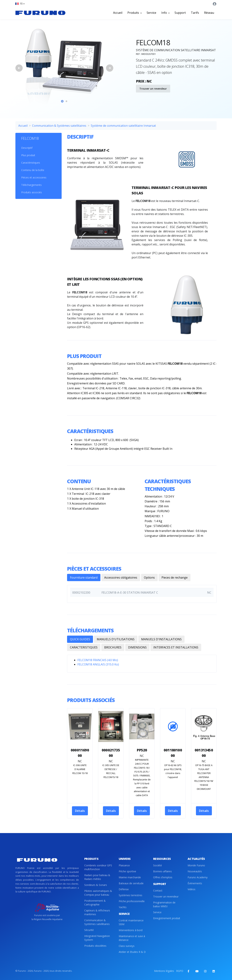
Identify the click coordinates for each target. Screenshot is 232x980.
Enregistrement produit (167, 918)
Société (158, 865)
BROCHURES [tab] (113, 647)
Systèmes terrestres (130, 895)
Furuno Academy (198, 877)
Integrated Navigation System (97, 938)
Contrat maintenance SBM (131, 922)
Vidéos (191, 889)
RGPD (180, 971)
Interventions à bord (131, 930)
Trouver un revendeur (153, 89)
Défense (124, 889)
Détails (80, 811)
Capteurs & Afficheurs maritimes (97, 912)
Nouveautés (195, 871)
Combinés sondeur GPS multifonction (98, 867)
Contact (158, 891)
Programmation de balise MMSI (164, 904)
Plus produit (28, 155)
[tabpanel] (64, 68)
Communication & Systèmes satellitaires (59, 126)
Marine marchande (130, 877)
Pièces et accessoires (34, 177)
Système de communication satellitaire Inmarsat (123, 126)
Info (165, 13)
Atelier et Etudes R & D (132, 952)
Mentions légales (164, 971)
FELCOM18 (30, 138)
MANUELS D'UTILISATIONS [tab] (116, 639)
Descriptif (27, 148)
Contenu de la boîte (33, 170)
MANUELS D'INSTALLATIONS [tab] (161, 639)
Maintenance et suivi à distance (132, 938)
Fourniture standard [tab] (84, 578)
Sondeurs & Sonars (96, 885)
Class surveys (127, 946)
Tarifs (195, 13)
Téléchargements (31, 185)
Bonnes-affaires (162, 871)
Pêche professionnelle (132, 901)
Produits (134, 13)
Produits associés (32, 192)
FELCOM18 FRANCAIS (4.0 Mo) (98, 660)
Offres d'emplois (163, 877)
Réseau (209, 13)
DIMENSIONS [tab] (137, 647)
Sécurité (89, 930)
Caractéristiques (31, 163)
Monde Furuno (196, 865)
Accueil (118, 13)
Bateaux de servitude (131, 883)
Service (151, 13)
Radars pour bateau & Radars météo (97, 877)
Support (180, 13)
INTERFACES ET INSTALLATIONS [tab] (176, 647)
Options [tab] (149, 578)
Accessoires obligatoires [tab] (121, 578)
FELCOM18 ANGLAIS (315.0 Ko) (98, 664)
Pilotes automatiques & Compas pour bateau (98, 893)
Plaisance (124, 865)
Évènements (195, 883)
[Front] (40, 13)
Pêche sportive (127, 871)
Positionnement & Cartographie (95, 903)
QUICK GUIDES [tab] (80, 639)
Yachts (123, 907)
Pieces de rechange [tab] (175, 578)
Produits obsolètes (95, 946)
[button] (20, 4)
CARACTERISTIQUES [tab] (84, 647)
